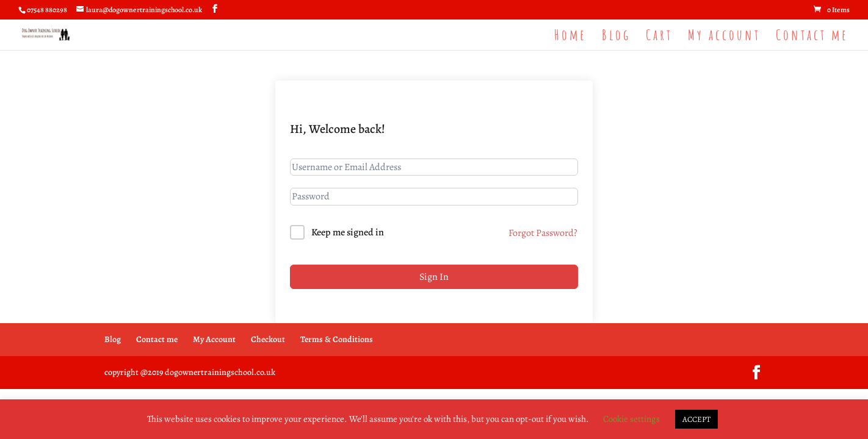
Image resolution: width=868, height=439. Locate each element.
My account (724, 37)
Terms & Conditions (337, 339)
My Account (214, 339)
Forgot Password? (543, 233)
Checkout (268, 339)
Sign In (434, 277)
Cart (659, 37)
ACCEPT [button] (696, 419)
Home (570, 37)
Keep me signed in (348, 232)
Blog (616, 37)
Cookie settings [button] (631, 419)
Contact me (812, 37)
